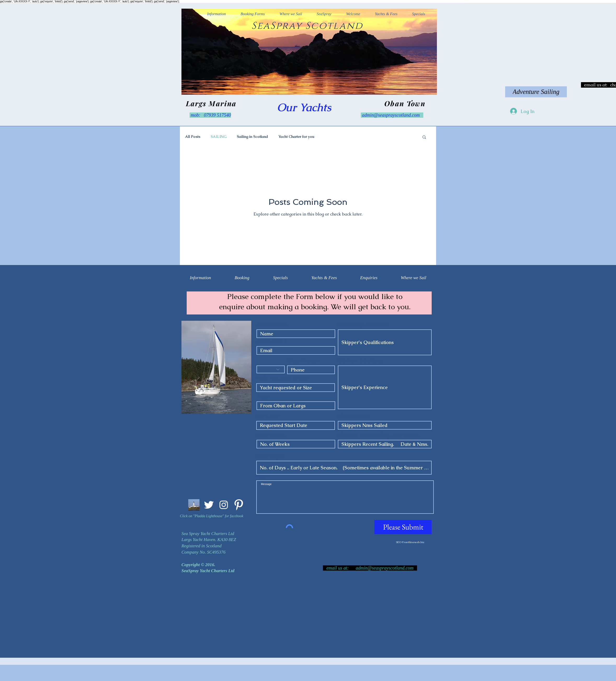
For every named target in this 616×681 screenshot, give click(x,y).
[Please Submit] (403, 527)
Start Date (268, 416)
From (263, 397)
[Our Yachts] (304, 107)
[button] (424, 137)
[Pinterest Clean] (239, 505)
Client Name (270, 325)
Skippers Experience (360, 361)
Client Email (270, 341)
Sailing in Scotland (252, 137)
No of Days (269, 456)
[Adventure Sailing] (536, 92)
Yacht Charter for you (296, 137)
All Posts (193, 137)
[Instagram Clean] (224, 505)
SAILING (219, 137)
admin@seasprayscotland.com (391, 115)
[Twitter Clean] (209, 505)
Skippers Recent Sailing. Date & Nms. (379, 435)
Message (262, 477)
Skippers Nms (353, 416)
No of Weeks (271, 435)
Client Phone (301, 361)
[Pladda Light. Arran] (194, 505)
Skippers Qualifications (363, 325)
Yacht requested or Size (282, 379)
